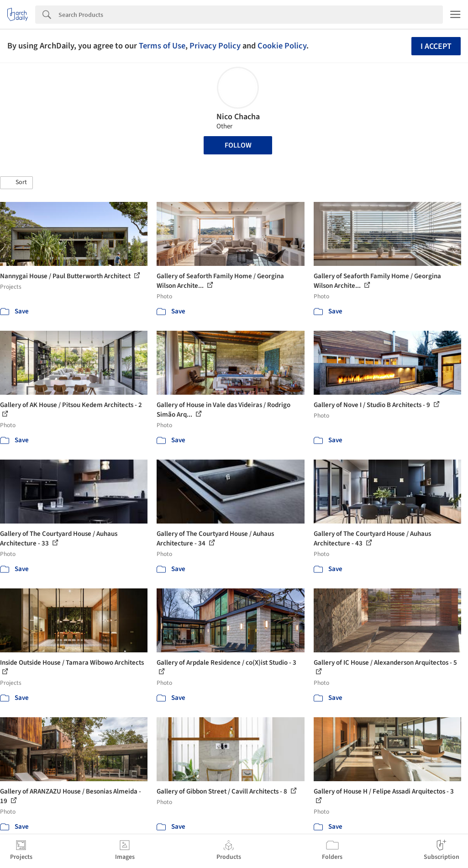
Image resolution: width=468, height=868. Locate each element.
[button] (16, 183)
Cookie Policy (282, 46)
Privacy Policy (215, 46)
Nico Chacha (238, 117)
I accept (436, 46)
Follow (238, 145)
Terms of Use (162, 46)
